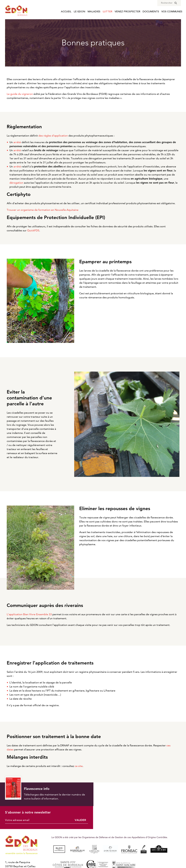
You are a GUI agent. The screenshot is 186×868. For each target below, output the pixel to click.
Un (15, 142)
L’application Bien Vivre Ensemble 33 (29, 614)
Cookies (101, 857)
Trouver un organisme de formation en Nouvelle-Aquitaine (43, 210)
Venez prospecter (127, 12)
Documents (151, 12)
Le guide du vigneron (20, 94)
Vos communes (172, 12)
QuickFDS (33, 230)
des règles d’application (53, 136)
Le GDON (79, 12)
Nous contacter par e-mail (22, 854)
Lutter (108, 12)
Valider (173, 796)
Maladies (94, 12)
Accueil (66, 12)
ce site (79, 766)
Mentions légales (83, 857)
